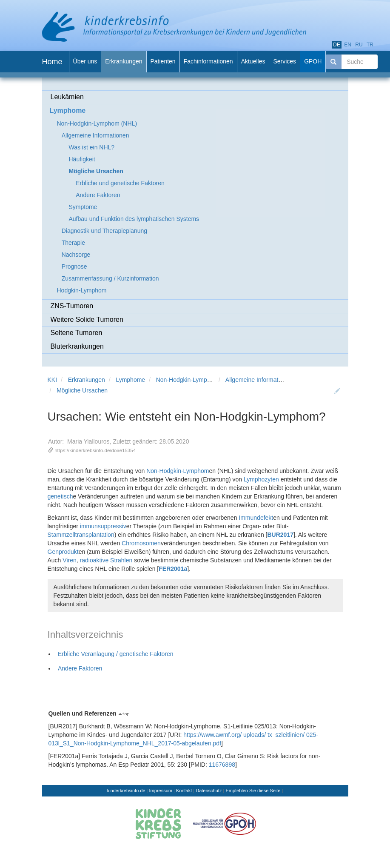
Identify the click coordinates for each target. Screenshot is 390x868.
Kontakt (184, 791)
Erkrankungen (87, 380)
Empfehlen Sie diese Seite (253, 791)
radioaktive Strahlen (106, 560)
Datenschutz (209, 791)
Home (52, 62)
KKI (53, 380)
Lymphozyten (261, 479)
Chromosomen (141, 543)
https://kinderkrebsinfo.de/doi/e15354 (95, 450)
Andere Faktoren (80, 668)
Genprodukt (63, 552)
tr (370, 45)
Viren (69, 560)
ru (359, 45)
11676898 (222, 765)
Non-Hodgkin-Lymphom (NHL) (196, 380)
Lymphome (130, 380)
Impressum (161, 791)
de (337, 45)
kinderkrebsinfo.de (126, 791)
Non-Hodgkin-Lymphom (178, 471)
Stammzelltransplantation (81, 535)
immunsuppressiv (103, 526)
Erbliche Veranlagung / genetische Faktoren (116, 654)
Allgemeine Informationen (259, 380)
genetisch (60, 496)
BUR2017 (280, 535)
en (348, 45)
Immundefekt (256, 518)
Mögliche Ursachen (82, 390)
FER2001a (173, 569)
